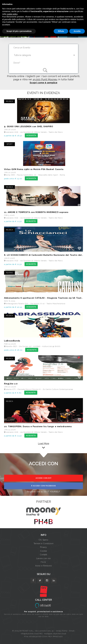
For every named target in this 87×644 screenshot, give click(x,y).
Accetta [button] (77, 31)
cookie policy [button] (12, 14)
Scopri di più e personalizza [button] (19, 31)
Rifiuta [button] (61, 31)
